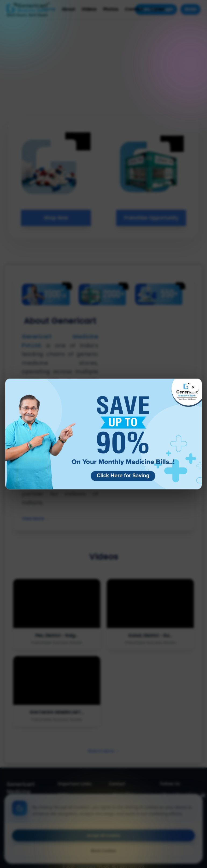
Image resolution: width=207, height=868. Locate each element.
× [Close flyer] (193, 387)
